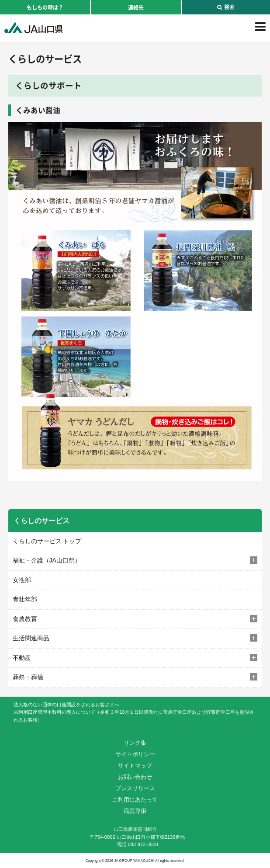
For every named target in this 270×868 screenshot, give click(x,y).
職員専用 (135, 811)
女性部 (22, 580)
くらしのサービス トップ (47, 541)
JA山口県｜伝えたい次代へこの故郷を (33, 28)
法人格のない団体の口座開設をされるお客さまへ (66, 705)
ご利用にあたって (135, 800)
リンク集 (135, 743)
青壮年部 (25, 599)
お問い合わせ (135, 777)
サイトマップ (135, 766)
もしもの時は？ (45, 7)
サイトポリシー (135, 754)
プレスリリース (135, 788)
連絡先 (136, 7)
